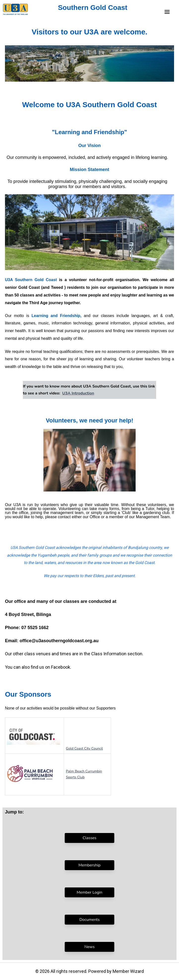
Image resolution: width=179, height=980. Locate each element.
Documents (89, 920)
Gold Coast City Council (84, 748)
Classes (89, 838)
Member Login (89, 892)
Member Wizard (128, 971)
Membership (89, 865)
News (89, 947)
